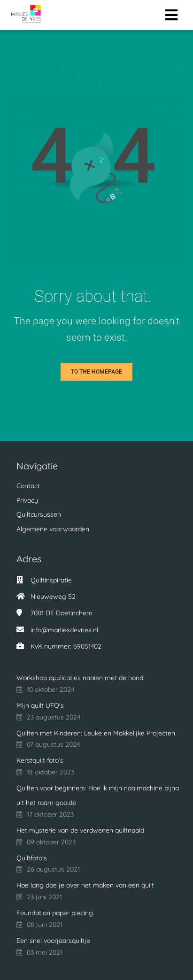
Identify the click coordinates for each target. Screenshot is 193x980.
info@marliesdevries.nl (64, 630)
